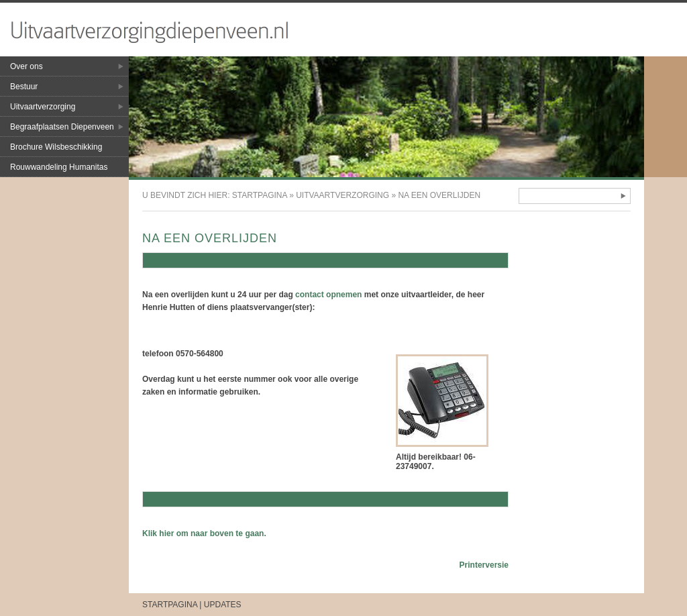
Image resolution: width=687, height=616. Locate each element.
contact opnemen (328, 295)
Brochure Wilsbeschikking (56, 147)
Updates (223, 605)
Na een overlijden (439, 195)
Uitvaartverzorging (43, 107)
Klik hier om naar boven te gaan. (204, 533)
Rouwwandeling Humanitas (59, 167)
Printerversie (484, 565)
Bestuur (24, 87)
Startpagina (260, 195)
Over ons (27, 66)
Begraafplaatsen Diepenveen (62, 127)
